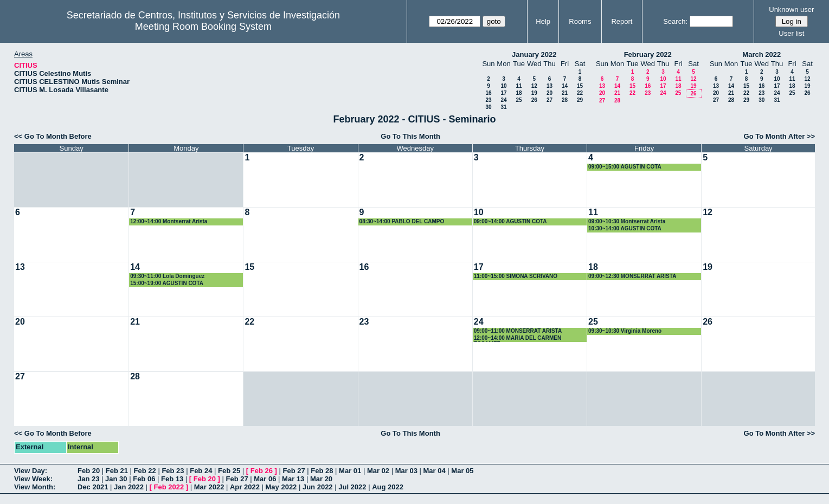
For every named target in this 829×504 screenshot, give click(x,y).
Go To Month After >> (779, 136)
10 (503, 86)
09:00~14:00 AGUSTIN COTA (510, 221)
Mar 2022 (209, 487)
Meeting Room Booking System (203, 27)
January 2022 (534, 54)
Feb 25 (229, 471)
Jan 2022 (129, 487)
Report (622, 21)
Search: (675, 21)
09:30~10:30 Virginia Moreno (625, 331)
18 (519, 93)
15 (580, 86)
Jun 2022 (318, 487)
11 (519, 86)
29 (580, 100)
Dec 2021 (93, 487)
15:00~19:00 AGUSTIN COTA (167, 283)
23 (488, 100)
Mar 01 (350, 471)
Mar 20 (321, 479)
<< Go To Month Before (53, 136)
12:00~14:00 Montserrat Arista (169, 221)
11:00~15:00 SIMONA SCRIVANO (516, 276)
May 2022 (281, 487)
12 (534, 86)
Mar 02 (378, 471)
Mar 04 (435, 471)
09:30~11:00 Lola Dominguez (167, 276)
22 (580, 93)
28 (565, 100)
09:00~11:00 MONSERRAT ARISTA (518, 331)
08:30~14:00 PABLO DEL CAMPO (402, 221)
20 (550, 93)
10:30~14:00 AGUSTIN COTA (625, 228)
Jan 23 (88, 479)
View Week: (33, 479)
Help (543, 21)
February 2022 (648, 54)
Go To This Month (410, 136)
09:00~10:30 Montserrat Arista (627, 221)
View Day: (31, 471)
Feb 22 (145, 471)
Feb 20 (89, 471)
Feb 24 (201, 471)
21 (565, 93)
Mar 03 (406, 471)
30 (488, 107)
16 (488, 93)
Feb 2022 (169, 487)
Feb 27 (294, 471)
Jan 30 (116, 479)
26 (534, 100)
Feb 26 (262, 471)
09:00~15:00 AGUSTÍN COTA (625, 167)
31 (503, 107)
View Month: (35, 487)
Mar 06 (265, 479)
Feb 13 (172, 479)
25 (519, 100)
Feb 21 (117, 471)
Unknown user (791, 9)
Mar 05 (462, 471)
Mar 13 (293, 479)
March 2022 (761, 54)
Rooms (580, 21)
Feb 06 (144, 479)
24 (503, 100)
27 (550, 100)
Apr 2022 (245, 487)
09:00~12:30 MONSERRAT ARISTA (632, 276)
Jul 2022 (352, 487)
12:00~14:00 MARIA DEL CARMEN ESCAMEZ (518, 338)
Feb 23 (173, 471)
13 (550, 86)
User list (791, 33)
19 (534, 93)
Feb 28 (322, 471)
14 (565, 86)
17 (503, 93)
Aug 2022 (388, 487)
